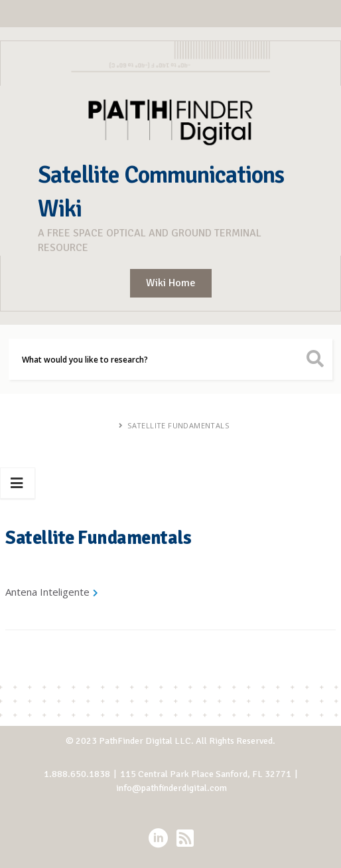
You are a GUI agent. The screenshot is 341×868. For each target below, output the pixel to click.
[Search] (170, 359)
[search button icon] (315, 359)
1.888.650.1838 (77, 774)
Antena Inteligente (47, 592)
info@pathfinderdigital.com (171, 788)
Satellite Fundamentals (178, 425)
